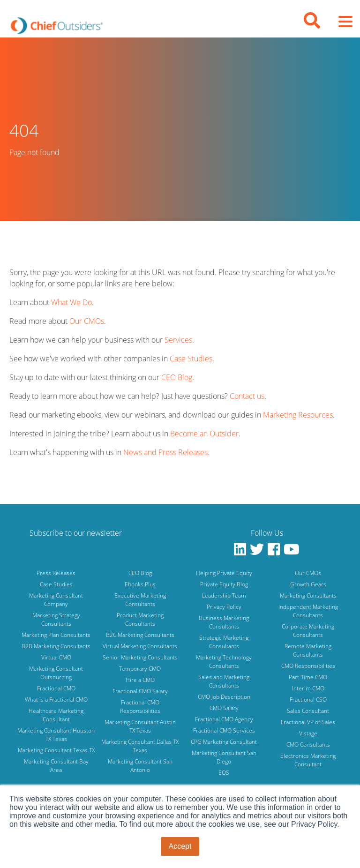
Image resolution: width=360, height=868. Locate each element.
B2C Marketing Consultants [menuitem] (140, 635)
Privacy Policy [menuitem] (224, 607)
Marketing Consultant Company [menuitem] (56, 600)
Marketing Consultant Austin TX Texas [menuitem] (140, 726)
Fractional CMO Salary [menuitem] (140, 691)
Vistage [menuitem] (308, 733)
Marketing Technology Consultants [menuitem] (224, 662)
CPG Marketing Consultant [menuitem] (224, 742)
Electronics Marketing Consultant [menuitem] (308, 760)
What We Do (71, 302)
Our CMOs (87, 321)
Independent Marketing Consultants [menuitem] (308, 611)
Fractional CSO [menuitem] (308, 700)
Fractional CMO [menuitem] (56, 688)
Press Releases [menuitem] (56, 573)
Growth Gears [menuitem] (308, 584)
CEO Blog (177, 377)
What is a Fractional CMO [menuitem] (56, 700)
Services (178, 340)
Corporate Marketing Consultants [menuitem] (308, 631)
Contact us (247, 396)
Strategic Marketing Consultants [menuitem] (224, 642)
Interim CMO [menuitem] (308, 688)
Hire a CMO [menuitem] (140, 680)
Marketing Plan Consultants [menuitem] (56, 635)
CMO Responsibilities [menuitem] (308, 666)
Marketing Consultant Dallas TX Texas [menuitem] (140, 746)
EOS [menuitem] (224, 773)
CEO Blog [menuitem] (140, 573)
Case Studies (191, 359)
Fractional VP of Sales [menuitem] (308, 722)
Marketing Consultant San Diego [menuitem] (224, 757)
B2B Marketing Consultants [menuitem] (56, 646)
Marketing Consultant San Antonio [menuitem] (140, 766)
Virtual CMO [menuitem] (56, 657)
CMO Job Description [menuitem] (224, 697)
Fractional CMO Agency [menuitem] (224, 719)
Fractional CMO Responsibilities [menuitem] (140, 707)
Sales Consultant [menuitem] (308, 711)
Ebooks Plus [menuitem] (140, 584)
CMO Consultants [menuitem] (308, 745)
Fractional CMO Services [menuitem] (224, 730)
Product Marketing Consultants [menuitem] (140, 619)
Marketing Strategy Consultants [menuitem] (56, 619)
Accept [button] (180, 846)
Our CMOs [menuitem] (308, 573)
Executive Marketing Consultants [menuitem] (140, 600)
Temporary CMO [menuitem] (140, 669)
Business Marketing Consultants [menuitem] (224, 622)
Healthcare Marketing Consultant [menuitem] (56, 715)
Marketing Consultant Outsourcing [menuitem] (56, 673)
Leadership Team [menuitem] (224, 595)
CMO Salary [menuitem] (224, 708)
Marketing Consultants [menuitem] (308, 595)
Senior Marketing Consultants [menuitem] (140, 657)
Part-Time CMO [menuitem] (308, 677)
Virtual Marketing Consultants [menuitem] (140, 646)
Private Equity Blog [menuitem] (224, 584)
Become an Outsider (204, 434)
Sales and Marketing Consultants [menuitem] (224, 681)
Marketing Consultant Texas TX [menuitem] (56, 750)
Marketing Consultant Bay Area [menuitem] (56, 766)
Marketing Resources (298, 415)
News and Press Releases (165, 452)
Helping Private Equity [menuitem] (224, 573)
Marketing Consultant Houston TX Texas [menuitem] (56, 735)
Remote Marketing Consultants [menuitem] (308, 650)
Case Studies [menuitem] (56, 584)
